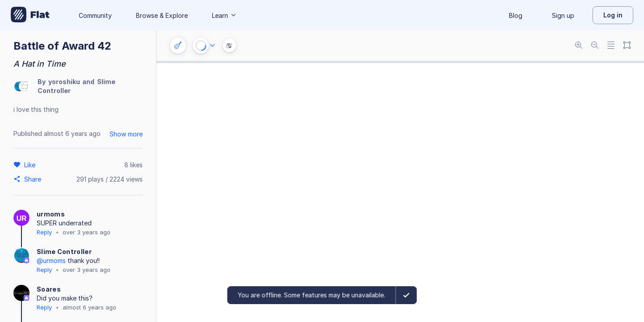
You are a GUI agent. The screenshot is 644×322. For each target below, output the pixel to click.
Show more (126, 134)
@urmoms (51, 261)
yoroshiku (64, 82)
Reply (44, 232)
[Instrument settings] (178, 46)
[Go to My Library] (30, 15)
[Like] (31, 165)
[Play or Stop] (201, 46)
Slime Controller (64, 252)
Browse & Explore (162, 15)
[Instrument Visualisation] (229, 46)
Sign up (563, 15)
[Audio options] (212, 46)
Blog (516, 15)
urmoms (51, 214)
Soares (49, 289)
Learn (225, 15)
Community (95, 15)
